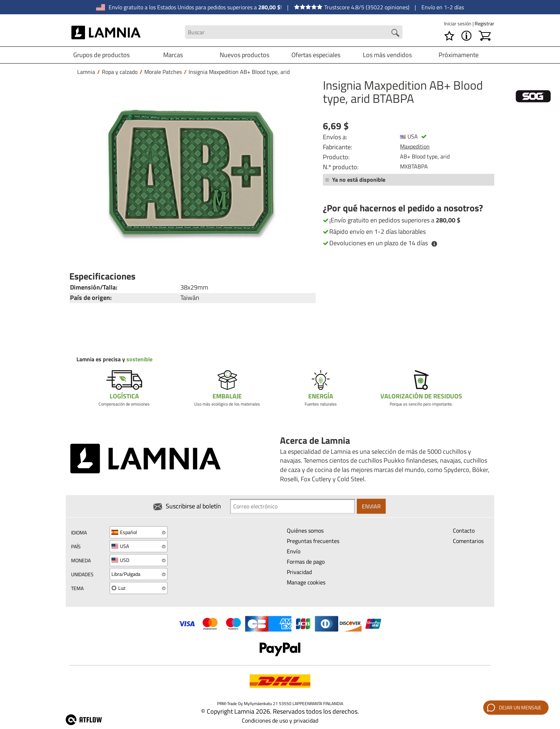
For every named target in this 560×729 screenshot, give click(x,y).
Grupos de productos (101, 55)
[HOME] (106, 32)
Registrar (484, 23)
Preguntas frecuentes (313, 541)
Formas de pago (306, 562)
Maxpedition (415, 146)
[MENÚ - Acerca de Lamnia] (466, 36)
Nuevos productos (244, 55)
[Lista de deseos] (449, 36)
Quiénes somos (305, 531)
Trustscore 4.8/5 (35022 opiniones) (352, 7)
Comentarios (468, 541)
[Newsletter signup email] (292, 506)
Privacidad (299, 572)
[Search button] (395, 33)
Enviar (371, 506)
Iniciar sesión (458, 23)
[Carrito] (485, 36)
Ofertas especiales (316, 55)
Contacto (464, 531)
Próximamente (459, 55)
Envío (294, 551)
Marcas (173, 55)
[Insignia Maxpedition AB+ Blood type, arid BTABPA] (191, 172)
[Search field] (294, 32)
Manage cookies (306, 582)
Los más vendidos (387, 55)
